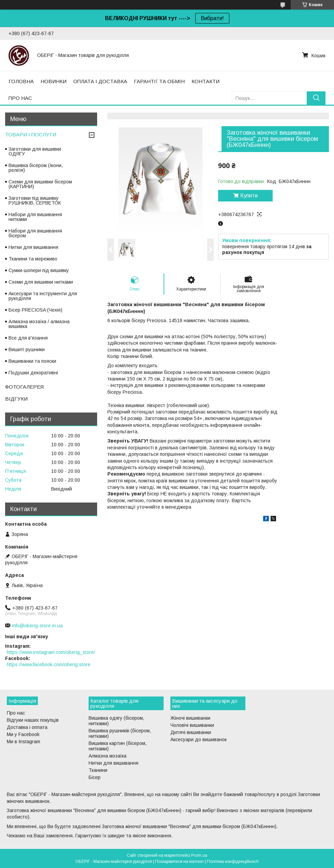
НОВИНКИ (54, 81)
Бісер (95, 777)
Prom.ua (199, 855)
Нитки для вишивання (33, 247)
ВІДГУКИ (16, 399)
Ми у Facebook (23, 734)
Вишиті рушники (27, 349)
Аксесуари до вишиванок (199, 739)
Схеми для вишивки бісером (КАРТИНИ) (40, 184)
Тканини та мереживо (33, 259)
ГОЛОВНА (21, 81)
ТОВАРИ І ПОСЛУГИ (31, 134)
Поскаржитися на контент (179, 862)
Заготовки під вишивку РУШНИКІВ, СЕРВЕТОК (35, 200)
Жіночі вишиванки (190, 718)
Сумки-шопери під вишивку (39, 270)
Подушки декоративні (33, 373)
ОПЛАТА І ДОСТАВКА (100, 81)
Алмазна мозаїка (108, 756)
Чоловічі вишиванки (192, 725)
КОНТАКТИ (206, 81)
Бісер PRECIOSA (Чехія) (35, 310)
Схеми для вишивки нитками (41, 282)
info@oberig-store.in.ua (37, 626)
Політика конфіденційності (233, 862)
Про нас (16, 713)
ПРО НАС (20, 98)
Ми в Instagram (24, 742)
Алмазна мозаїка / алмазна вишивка (39, 324)
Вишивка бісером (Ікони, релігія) (36, 168)
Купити (249, 196)
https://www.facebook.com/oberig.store (49, 664)
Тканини (98, 770)
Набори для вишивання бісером (35, 233)
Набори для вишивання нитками (35, 217)
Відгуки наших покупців (33, 720)
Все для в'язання (28, 338)
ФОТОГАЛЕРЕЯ (24, 387)
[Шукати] (316, 98)
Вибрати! (212, 18)
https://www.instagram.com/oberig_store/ (51, 652)
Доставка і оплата (27, 727)
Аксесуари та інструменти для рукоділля (43, 296)
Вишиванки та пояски (32, 361)
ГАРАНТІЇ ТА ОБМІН (159, 81)
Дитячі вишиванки (191, 732)
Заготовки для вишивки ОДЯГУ (35, 151)
